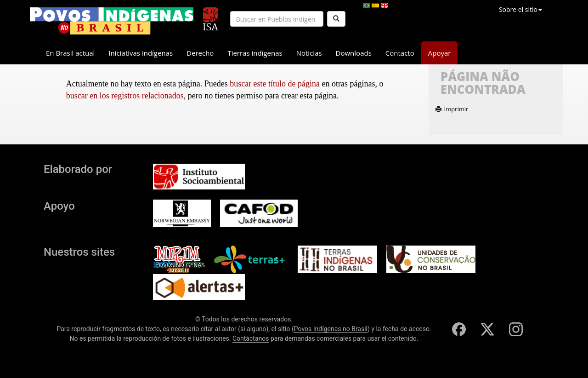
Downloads (354, 53)
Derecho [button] (200, 53)
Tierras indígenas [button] (255, 53)
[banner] (112, 21)
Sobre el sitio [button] (520, 9)
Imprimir (452, 109)
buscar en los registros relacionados (125, 96)
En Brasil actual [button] (70, 53)
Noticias (309, 53)
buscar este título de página (275, 84)
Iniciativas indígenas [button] (141, 53)
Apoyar (440, 53)
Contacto (400, 53)
